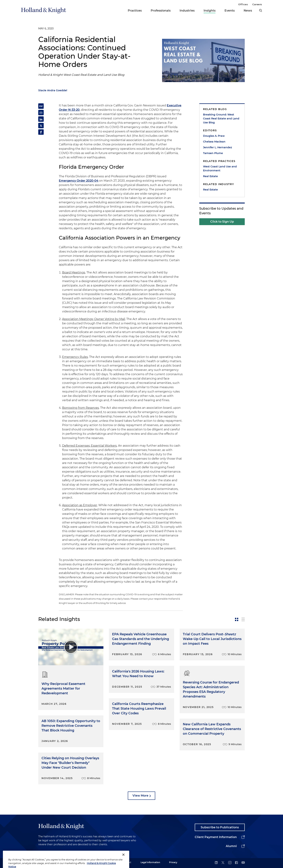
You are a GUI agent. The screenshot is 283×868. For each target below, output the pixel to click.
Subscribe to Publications (220, 827)
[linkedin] (216, 863)
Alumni (231, 846)
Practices (135, 11)
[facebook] (236, 863)
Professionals (161, 11)
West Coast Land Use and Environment (220, 168)
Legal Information (150, 862)
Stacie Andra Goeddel (53, 90)
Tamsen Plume (213, 153)
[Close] (123, 862)
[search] (261, 10)
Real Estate (210, 176)
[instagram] (230, 863)
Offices (243, 4)
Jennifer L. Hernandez (217, 147)
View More (140, 796)
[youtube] (243, 863)
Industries (187, 11)
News (248, 11)
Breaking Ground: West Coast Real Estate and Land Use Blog (221, 119)
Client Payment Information (216, 837)
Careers (257, 4)
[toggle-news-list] (243, 619)
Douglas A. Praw (214, 136)
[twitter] (223, 863)
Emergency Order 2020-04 (79, 181)
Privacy (173, 862)
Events (230, 11)
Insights (210, 11)
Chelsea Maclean (214, 142)
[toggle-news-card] (237, 619)
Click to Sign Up (222, 222)
